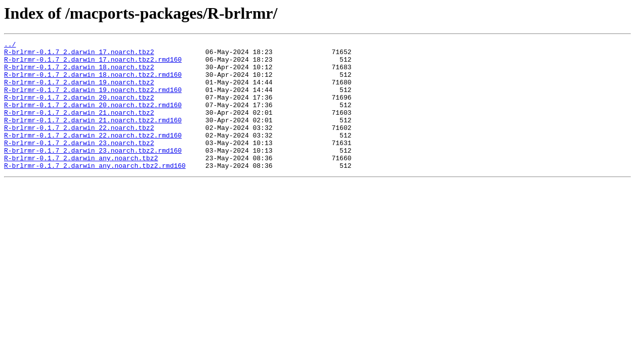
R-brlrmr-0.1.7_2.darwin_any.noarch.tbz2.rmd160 (95, 191)
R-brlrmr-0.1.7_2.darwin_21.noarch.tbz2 (79, 127)
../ (10, 45)
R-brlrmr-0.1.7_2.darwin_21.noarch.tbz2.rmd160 (93, 136)
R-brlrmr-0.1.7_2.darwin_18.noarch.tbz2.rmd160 (93, 82)
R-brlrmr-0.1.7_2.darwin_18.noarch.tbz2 (79, 73)
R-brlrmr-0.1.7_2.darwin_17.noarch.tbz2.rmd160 (93, 64)
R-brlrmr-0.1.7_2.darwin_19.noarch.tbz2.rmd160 (93, 100)
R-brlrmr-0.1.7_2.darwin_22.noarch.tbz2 (79, 146)
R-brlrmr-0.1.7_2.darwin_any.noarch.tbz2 (81, 182)
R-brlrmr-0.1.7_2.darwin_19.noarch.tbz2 (79, 91)
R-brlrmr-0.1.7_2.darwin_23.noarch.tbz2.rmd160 (93, 173)
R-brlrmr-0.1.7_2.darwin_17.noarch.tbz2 (79, 55)
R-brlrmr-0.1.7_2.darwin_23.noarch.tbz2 (79, 164)
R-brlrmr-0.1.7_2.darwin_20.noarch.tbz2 (79, 109)
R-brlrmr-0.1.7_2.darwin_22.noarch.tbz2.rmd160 (93, 155)
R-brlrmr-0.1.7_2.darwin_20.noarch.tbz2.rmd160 (93, 118)
